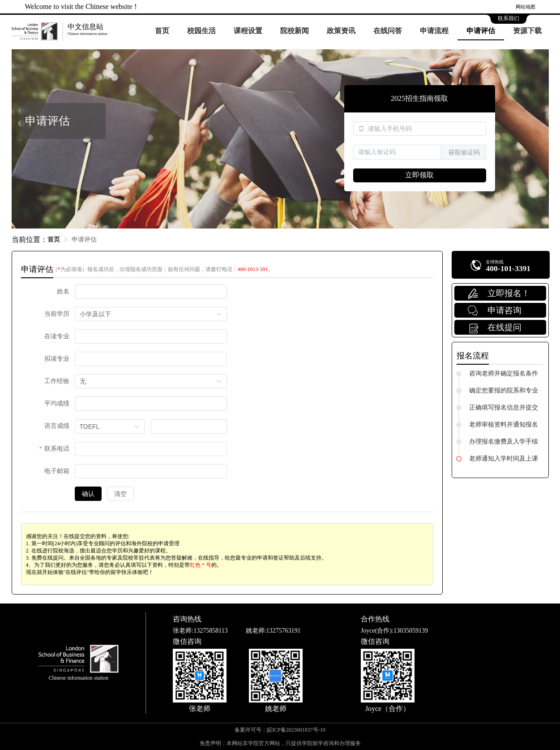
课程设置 (248, 31)
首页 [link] (54, 239)
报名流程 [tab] (473, 356)
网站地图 (526, 7)
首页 (162, 31)
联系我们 (509, 18)
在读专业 (57, 336)
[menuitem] (162, 31)
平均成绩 (57, 403)
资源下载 (527, 31)
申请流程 (434, 31)
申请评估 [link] (84, 239)
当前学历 (57, 314)
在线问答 (388, 31)
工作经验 (57, 381)
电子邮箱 (57, 471)
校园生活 (201, 31)
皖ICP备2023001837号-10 (296, 730)
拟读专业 (57, 359)
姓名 (63, 291)
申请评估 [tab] (37, 269)
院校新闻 (295, 31)
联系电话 (57, 449)
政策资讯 (341, 31)
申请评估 (481, 31)
